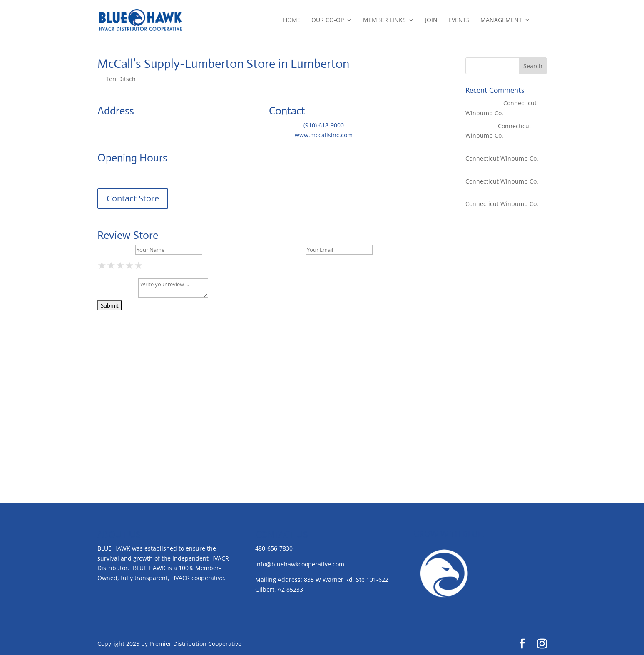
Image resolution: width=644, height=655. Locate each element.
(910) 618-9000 (324, 125)
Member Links (384, 20)
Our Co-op (328, 20)
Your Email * (286, 249)
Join (431, 20)
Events (459, 20)
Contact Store (133, 198)
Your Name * (116, 249)
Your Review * (117, 295)
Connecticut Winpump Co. (502, 158)
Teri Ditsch (121, 79)
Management (501, 20)
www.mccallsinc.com (324, 135)
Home (292, 20)
